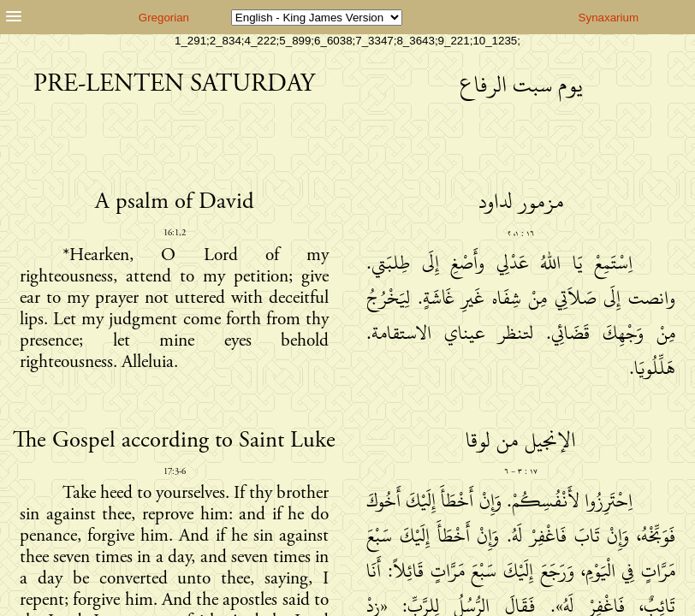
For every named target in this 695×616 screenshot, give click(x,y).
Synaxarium (609, 18)
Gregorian (164, 18)
